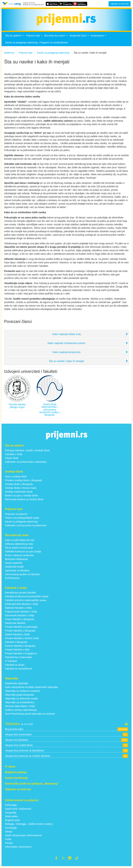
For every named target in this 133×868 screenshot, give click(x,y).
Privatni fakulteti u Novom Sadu (22, 639)
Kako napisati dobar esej (66, 335)
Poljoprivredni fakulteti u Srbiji (21, 613)
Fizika (8, 840)
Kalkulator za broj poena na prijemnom (26, 526)
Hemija (9, 844)
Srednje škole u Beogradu (19, 485)
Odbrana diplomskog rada (19, 545)
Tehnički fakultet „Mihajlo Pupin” (17, 407)
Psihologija (11, 806)
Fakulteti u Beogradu (16, 643)
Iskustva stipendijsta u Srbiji (20, 707)
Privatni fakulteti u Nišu (17, 651)
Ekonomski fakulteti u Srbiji (19, 616)
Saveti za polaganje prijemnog (21, 44)
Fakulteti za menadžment (19, 670)
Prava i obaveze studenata (19, 556)
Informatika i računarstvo (18, 848)
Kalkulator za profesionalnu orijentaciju (26, 463)
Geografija (11, 814)
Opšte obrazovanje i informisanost (23, 836)
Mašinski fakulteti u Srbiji (18, 609)
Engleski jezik (12, 821)
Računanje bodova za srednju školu (24, 500)
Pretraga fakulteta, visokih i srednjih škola (27, 451)
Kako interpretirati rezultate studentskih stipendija (31, 688)
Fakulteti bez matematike (19, 658)
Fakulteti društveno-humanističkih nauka (27, 597)
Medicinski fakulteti (15, 624)
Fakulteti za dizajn (15, 666)
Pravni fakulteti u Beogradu (20, 620)
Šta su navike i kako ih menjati (66, 362)
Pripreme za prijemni (16, 515)
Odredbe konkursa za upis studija (23, 552)
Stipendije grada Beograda (19, 696)
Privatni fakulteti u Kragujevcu (21, 654)
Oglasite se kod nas (120, 4)
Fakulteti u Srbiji (14, 455)
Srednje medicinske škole (19, 493)
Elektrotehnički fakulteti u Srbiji (21, 605)
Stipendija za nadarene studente (22, 692)
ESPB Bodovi (12, 579)
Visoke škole (12, 459)
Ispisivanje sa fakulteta (17, 571)
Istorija (9, 833)
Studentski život (80, 38)
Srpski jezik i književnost (18, 810)
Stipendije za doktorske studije (21, 700)
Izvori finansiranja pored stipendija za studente (30, 715)
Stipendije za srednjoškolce (20, 703)
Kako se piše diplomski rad (19, 541)
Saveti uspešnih (14, 564)
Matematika (11, 817)
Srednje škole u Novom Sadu (21, 489)
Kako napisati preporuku (66, 353)
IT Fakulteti (11, 662)
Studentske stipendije (17, 684)
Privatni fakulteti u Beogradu (20, 632)
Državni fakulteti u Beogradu (20, 647)
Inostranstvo (99, 38)
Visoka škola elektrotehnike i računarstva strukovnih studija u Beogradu (50, 411)
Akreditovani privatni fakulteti (20, 594)
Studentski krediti (14, 568)
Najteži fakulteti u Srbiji (17, 635)
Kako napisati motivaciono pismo (66, 344)
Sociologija (11, 829)
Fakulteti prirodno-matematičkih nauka (26, 601)
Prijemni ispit (35, 38)
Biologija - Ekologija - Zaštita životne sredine (29, 825)
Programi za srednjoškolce (54, 44)
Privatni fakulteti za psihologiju (21, 628)
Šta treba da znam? (56, 38)
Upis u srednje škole (16, 477)
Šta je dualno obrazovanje (19, 549)
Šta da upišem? (15, 38)
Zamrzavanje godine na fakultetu (23, 575)
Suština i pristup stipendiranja (21, 711)
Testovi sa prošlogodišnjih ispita (22, 519)
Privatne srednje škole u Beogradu (24, 481)
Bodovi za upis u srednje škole (21, 496)
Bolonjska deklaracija (16, 560)
